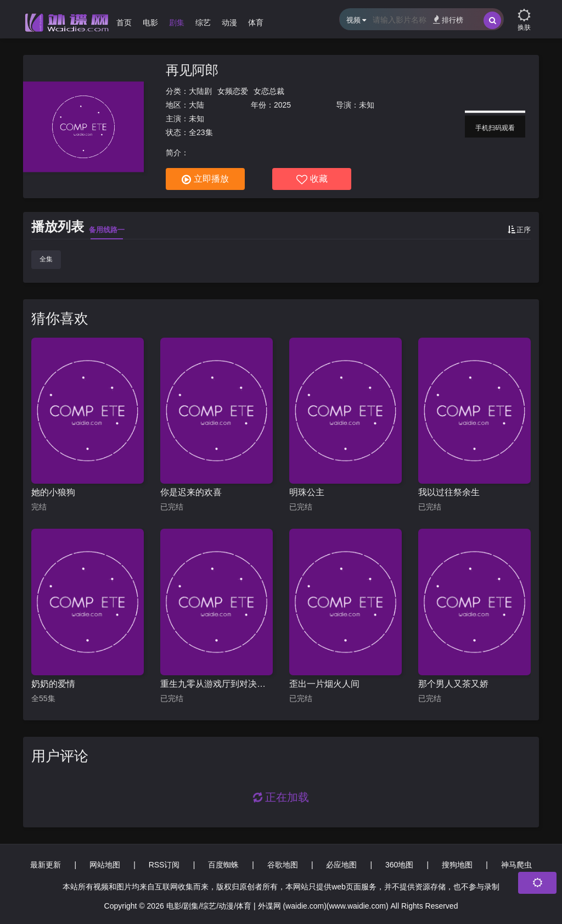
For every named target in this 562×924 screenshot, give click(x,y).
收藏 (312, 180)
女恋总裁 (269, 91)
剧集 (177, 23)
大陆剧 (200, 91)
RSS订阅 (164, 865)
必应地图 (341, 865)
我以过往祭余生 (449, 492)
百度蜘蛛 (223, 865)
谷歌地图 (283, 865)
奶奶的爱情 (53, 684)
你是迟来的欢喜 (191, 492)
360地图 (399, 865)
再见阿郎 (192, 70)
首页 (124, 23)
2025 (282, 105)
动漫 (229, 23)
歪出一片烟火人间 (324, 684)
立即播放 (205, 180)
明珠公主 (307, 492)
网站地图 (105, 865)
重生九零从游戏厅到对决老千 (217, 684)
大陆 (196, 105)
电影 (150, 23)
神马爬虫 (516, 865)
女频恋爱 (233, 91)
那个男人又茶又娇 (453, 684)
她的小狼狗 (53, 492)
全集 (46, 259)
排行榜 (448, 19)
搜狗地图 (457, 865)
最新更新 (46, 865)
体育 (256, 23)
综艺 (203, 23)
